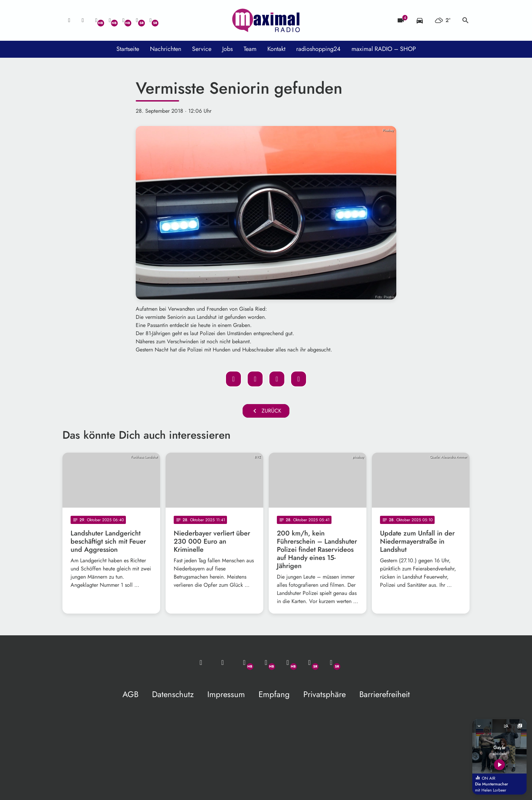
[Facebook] (110, 20)
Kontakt (276, 49)
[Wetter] (443, 20)
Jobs (227, 49)
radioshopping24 (318, 49)
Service (202, 49)
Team (250, 49)
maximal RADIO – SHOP (384, 49)
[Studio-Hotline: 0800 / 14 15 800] (83, 20)
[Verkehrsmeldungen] (420, 20)
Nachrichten (166, 49)
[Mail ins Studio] (69, 20)
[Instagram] (123, 20)
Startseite (128, 49)
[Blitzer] (401, 20)
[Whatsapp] (96, 20)
